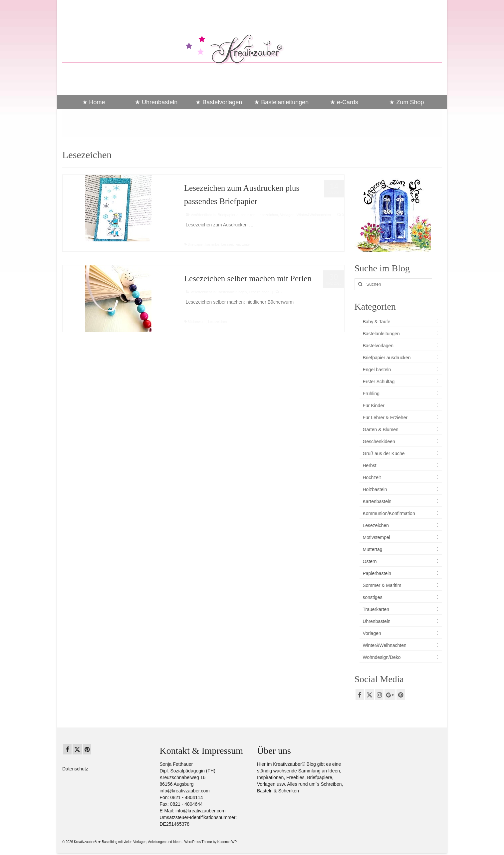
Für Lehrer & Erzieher (385, 418)
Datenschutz (75, 769)
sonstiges (373, 597)
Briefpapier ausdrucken (237, 215)
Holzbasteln (375, 489)
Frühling (371, 394)
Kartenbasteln (377, 501)
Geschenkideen (379, 441)
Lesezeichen (268, 215)
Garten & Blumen (381, 429)
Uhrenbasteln (377, 621)
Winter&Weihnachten (314, 215)
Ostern (370, 561)
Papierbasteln (377, 573)
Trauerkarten (376, 609)
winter (246, 245)
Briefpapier (196, 245)
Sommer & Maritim (382, 585)
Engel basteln (377, 370)
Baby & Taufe (377, 322)
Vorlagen (287, 215)
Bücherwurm (197, 322)
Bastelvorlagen (378, 346)
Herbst (370, 465)
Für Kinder (374, 406)
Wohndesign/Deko (382, 657)
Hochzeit (372, 477)
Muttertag (373, 549)
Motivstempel (377, 537)
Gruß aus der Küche (384, 453)
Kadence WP (227, 842)
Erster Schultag (379, 382)
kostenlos (212, 245)
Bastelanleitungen (232, 292)
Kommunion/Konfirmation (389, 513)
